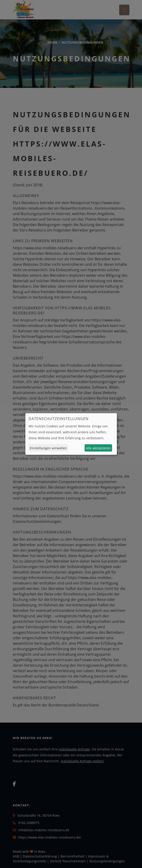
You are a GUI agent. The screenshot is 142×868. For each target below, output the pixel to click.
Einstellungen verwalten (48, 448)
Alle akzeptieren (98, 448)
